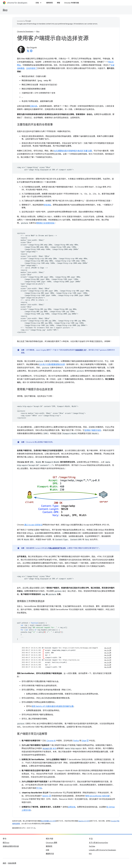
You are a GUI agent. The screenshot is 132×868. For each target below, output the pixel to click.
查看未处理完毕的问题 (11, 846)
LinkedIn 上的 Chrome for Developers (102, 850)
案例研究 (49, 3)
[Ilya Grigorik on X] (28, 52)
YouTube (92, 846)
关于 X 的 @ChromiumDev (98, 843)
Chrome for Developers (25, 31)
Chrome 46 (51, 741)
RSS (90, 854)
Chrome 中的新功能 (72, 3)
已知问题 (34, 106)
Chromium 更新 (51, 843)
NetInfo (45, 796)
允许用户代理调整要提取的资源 (52, 364)
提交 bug (6, 843)
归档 (47, 850)
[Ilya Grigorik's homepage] (31, 52)
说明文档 (72, 807)
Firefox (76, 741)
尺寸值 (39, 788)
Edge (84, 741)
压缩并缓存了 (32, 68)
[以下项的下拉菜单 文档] (41, 3)
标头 (49, 749)
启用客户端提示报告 (93, 430)
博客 (58, 3)
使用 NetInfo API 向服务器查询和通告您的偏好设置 (53, 706)
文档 (37, 3)
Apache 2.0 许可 (84, 821)
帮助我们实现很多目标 (45, 223)
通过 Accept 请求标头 (33, 525)
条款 (4, 863)
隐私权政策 (12, 863)
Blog (5, 10)
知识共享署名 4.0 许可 (48, 821)
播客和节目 (50, 854)
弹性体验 (47, 205)
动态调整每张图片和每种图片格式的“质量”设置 (73, 151)
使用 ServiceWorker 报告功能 (97, 796)
